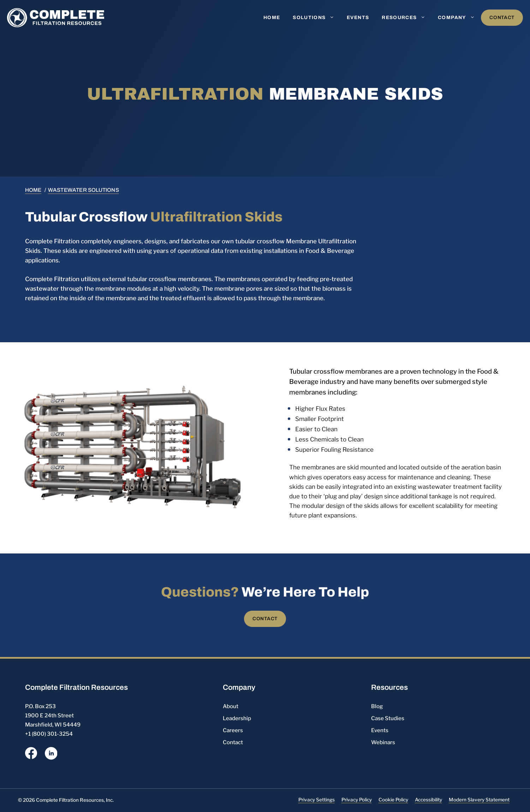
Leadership (237, 718)
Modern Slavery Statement (479, 800)
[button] (333, 18)
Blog (377, 706)
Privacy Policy (357, 800)
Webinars (383, 742)
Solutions (317, 18)
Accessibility (428, 800)
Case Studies (388, 718)
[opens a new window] (31, 754)
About (231, 706)
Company (459, 18)
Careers (233, 730)
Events (358, 17)
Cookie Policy (393, 800)
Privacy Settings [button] (317, 800)
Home (272, 17)
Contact (502, 17)
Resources (407, 18)
